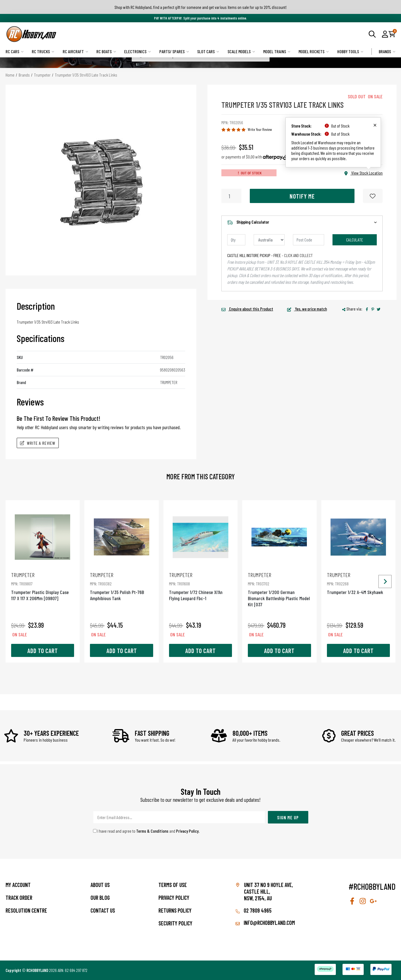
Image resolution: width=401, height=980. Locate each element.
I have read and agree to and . (146, 831)
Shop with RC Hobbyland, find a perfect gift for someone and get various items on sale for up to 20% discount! (201, 7)
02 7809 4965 (254, 910)
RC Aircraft (75, 51)
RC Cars (15, 51)
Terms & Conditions (152, 831)
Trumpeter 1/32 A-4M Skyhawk (358, 583)
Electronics (138, 51)
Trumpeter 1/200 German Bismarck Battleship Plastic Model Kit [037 (279, 589)
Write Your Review (260, 129)
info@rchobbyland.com (265, 923)
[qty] (236, 240)
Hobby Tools (350, 51)
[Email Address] (179, 817)
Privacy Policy (187, 831)
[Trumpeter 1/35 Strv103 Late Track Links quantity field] (231, 196)
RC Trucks (43, 51)
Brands (387, 51)
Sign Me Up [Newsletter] (288, 817)
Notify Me (302, 196)
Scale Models (241, 51)
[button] (385, 34)
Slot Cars (208, 51)
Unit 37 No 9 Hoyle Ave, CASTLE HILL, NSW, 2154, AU (268, 891)
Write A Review (38, 443)
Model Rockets (314, 51)
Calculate (355, 240)
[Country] (269, 240)
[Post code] (309, 240)
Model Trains (277, 51)
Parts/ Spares (174, 51)
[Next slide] (385, 581)
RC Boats (106, 51)
